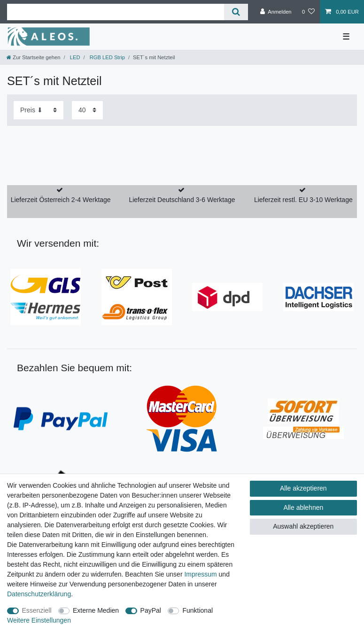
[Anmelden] (276, 12)
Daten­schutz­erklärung (39, 594)
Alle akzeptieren (303, 488)
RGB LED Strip (107, 57)
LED (74, 57)
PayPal (151, 610)
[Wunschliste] (308, 12)
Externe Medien (96, 610)
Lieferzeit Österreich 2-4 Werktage (61, 200)
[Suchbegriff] (116, 12)
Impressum (200, 574)
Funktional (197, 610)
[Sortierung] (39, 110)
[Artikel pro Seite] (87, 110)
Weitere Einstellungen (39, 620)
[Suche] (236, 12)
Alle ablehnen (303, 507)
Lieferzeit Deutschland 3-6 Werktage (182, 200)
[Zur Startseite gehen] (33, 57)
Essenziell (37, 610)
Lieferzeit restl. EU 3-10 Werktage (303, 200)
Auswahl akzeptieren (303, 526)
